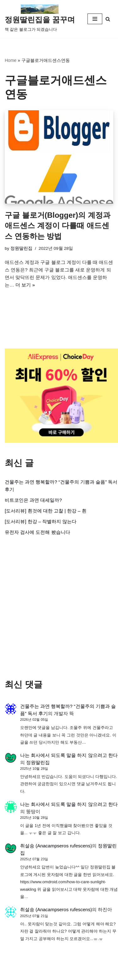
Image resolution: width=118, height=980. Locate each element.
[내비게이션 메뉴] (95, 19)
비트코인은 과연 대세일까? (33, 500)
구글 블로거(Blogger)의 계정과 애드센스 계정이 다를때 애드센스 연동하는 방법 (58, 226)
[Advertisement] (59, 608)
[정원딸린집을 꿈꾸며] (40, 19)
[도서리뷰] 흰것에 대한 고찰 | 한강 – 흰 (46, 511)
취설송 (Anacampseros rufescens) (56, 846)
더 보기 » (25, 285)
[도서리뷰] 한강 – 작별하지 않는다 (41, 521)
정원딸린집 (21, 248)
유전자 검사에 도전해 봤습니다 (37, 532)
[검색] (108, 19)
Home (11, 60)
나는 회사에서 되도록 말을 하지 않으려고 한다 (69, 755)
